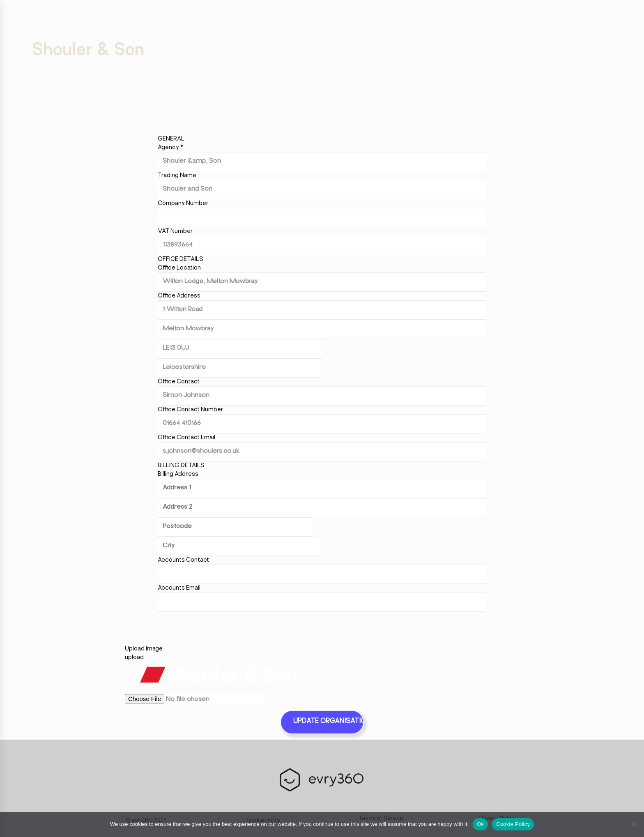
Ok (480, 824)
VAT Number (175, 232)
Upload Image (144, 649)
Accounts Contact (183, 560)
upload (134, 658)
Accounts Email (179, 588)
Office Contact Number (191, 410)
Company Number (183, 204)
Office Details (181, 259)
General (171, 139)
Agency (170, 148)
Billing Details (181, 466)
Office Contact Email (186, 438)
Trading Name (177, 176)
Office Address (179, 296)
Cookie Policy (513, 824)
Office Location (179, 268)
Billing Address (178, 474)
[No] (634, 824)
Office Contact (179, 382)
